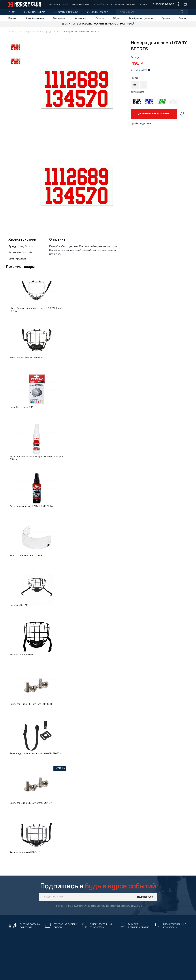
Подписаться (145, 897)
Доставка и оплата (58, 5)
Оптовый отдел (101, 5)
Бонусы (143, 5)
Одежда (100, 18)
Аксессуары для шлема (48, 32)
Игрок (12, 12)
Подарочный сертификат (124, 5)
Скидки (183, 18)
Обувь (116, 18)
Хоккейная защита (35, 12)
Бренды (166, 18)
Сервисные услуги (98, 12)
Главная (12, 32)
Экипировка (59, 18)
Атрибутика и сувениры (141, 18)
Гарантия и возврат (80, 5)
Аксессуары (80, 18)
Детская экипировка (66, 12)
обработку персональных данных (125, 906)
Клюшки (12, 18)
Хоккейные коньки (35, 18)
